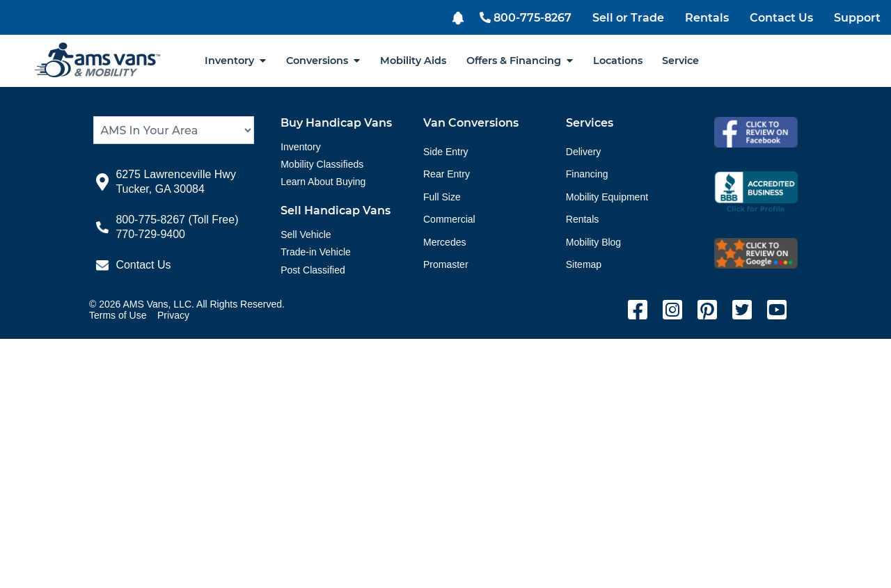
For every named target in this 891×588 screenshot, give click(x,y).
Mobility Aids (413, 61)
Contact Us (781, 18)
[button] (460, 16)
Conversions (323, 61)
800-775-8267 (526, 18)
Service (680, 61)
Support (857, 18)
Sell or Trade (628, 18)
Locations (618, 61)
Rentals (707, 18)
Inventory (235, 61)
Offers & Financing (520, 61)
